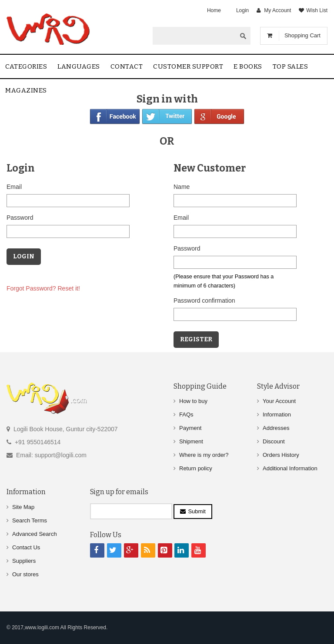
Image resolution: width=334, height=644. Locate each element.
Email (14, 187)
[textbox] (194, 36)
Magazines (26, 90)
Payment (190, 428)
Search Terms (30, 520)
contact (127, 66)
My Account (277, 10)
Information (277, 414)
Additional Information (290, 468)
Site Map (23, 507)
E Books (248, 66)
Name (182, 187)
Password (20, 218)
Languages (79, 66)
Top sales (291, 66)
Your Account (279, 401)
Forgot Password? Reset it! (43, 288)
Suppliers (24, 561)
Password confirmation (204, 301)
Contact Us (26, 547)
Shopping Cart (302, 35)
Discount (274, 441)
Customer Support (188, 66)
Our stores (25, 574)
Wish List (317, 10)
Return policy (196, 468)
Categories (26, 66)
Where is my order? (204, 455)
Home (214, 10)
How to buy (193, 401)
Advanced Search (35, 534)
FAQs (186, 414)
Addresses (276, 428)
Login (242, 10)
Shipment (191, 441)
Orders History (281, 455)
